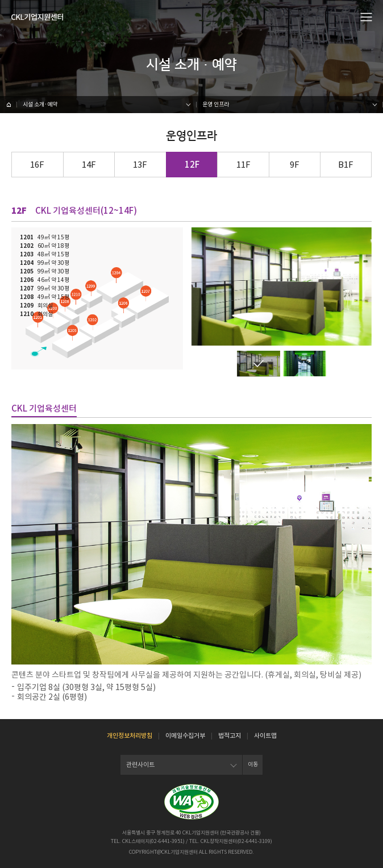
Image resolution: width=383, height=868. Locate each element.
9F (295, 165)
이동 (253, 764)
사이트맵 (265, 736)
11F (243, 165)
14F (89, 165)
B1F (346, 165)
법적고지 (230, 736)
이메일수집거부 (185, 736)
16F (37, 165)
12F (192, 165)
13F (140, 165)
